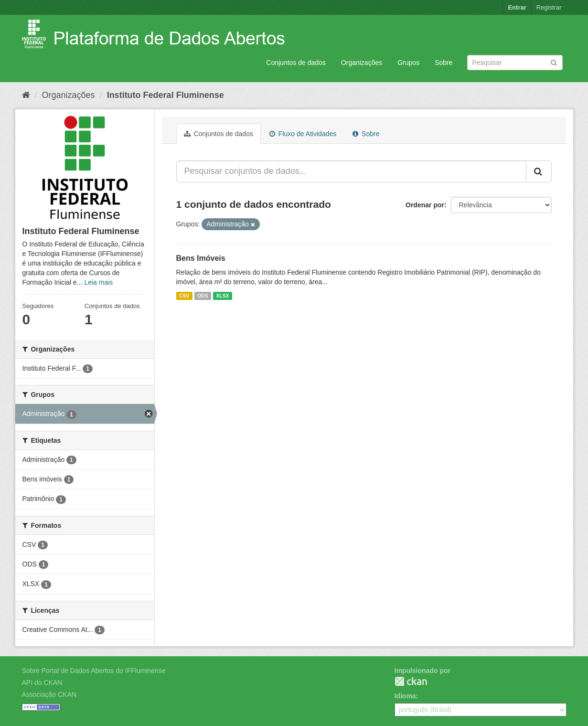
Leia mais (98, 282)
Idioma (405, 696)
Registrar (549, 7)
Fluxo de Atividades (303, 134)
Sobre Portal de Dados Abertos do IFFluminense (94, 671)
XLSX (222, 296)
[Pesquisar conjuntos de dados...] (351, 171)
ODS (203, 296)
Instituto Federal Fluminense (166, 95)
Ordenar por (425, 205)
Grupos (408, 63)
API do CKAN (42, 683)
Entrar (517, 7)
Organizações (362, 63)
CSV (184, 296)
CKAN (411, 681)
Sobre (444, 63)
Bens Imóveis (201, 258)
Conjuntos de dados (296, 63)
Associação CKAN (49, 694)
